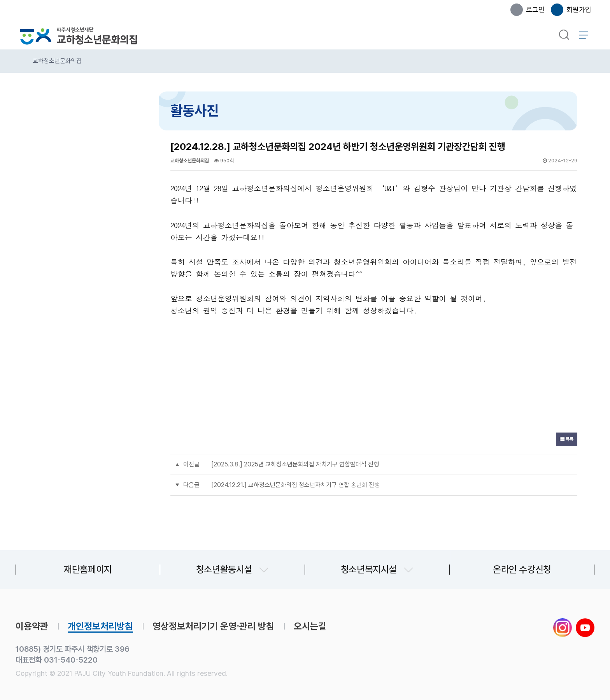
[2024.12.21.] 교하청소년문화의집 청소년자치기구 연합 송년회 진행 (295, 485)
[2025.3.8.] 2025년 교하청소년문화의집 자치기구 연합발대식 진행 (295, 464)
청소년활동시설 (224, 569)
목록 (567, 439)
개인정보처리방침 (100, 626)
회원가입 (579, 10)
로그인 (535, 10)
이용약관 (32, 626)
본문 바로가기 (0, 0)
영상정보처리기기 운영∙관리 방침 (213, 626)
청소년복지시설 (369, 569)
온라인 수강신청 (522, 569)
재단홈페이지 (88, 569)
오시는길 (310, 626)
